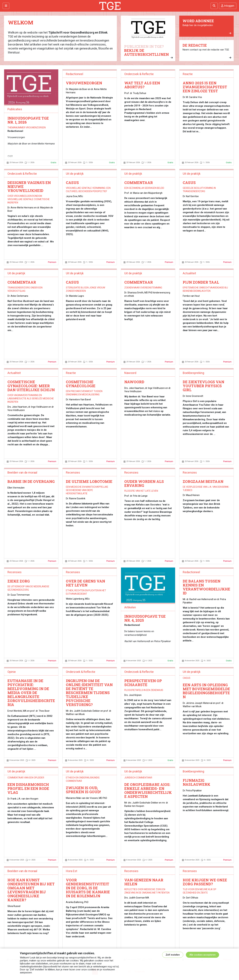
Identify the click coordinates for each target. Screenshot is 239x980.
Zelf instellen (173, 955)
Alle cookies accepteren (202, 955)
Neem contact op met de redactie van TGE (207, 51)
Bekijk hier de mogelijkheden (207, 27)
